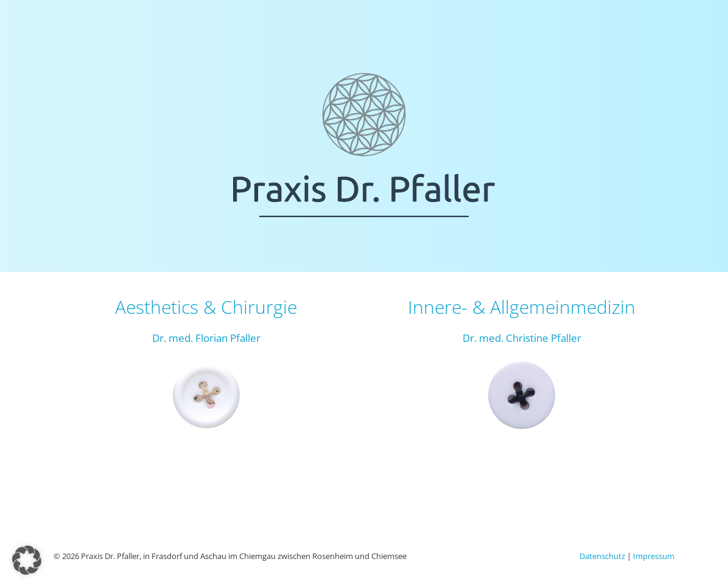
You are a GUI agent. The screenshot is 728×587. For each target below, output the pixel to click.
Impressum (654, 556)
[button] (27, 560)
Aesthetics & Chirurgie (206, 307)
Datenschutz (602, 556)
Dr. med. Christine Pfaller (522, 338)
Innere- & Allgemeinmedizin (522, 307)
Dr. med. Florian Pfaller (206, 338)
